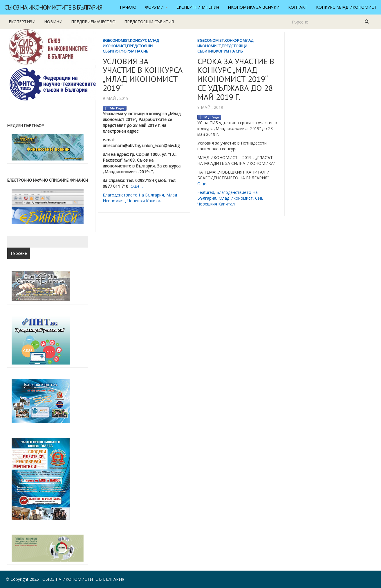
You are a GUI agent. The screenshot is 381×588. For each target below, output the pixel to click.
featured (206, 192)
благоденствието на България (133, 195)
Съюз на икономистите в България (53, 7)
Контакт (298, 7)
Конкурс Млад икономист (346, 7)
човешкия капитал (216, 204)
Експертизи (22, 22)
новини (53, 22)
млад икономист (236, 198)
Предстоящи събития (149, 22)
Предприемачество (93, 22)
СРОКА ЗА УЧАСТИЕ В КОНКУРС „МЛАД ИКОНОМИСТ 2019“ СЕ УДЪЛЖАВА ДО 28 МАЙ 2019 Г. (236, 79)
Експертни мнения (198, 7)
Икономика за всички (254, 7)
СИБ (259, 198)
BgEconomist (116, 40)
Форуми (156, 7)
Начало (128, 7)
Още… (137, 186)
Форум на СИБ (134, 51)
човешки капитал (145, 201)
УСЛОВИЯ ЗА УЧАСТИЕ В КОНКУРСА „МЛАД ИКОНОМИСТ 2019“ (143, 74)
